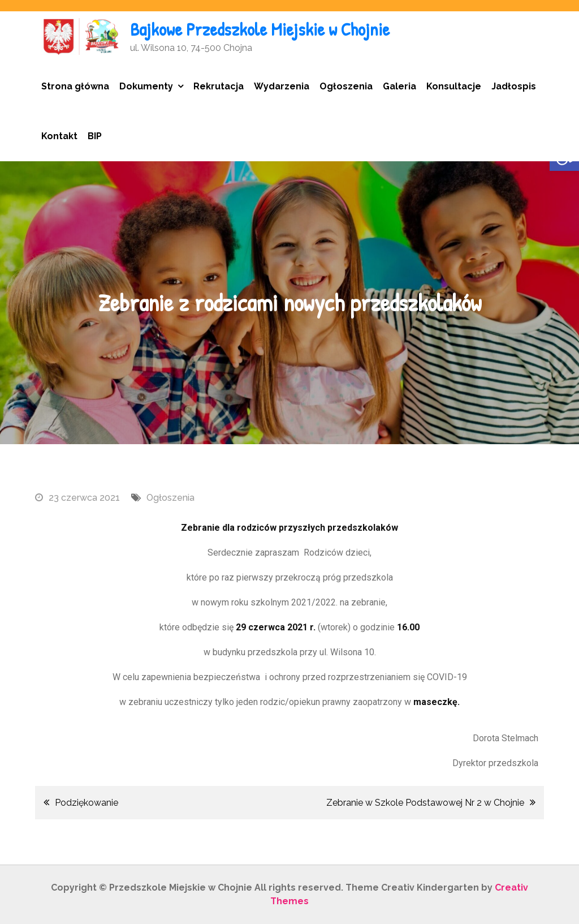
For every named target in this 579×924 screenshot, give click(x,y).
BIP (95, 136)
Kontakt (59, 136)
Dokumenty (146, 86)
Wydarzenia (282, 86)
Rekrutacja (219, 86)
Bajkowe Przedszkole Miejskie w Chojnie (260, 29)
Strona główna (75, 86)
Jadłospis (514, 86)
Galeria (399, 86)
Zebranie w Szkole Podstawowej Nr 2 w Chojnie (425, 803)
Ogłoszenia (346, 86)
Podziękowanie (87, 803)
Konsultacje (454, 86)
